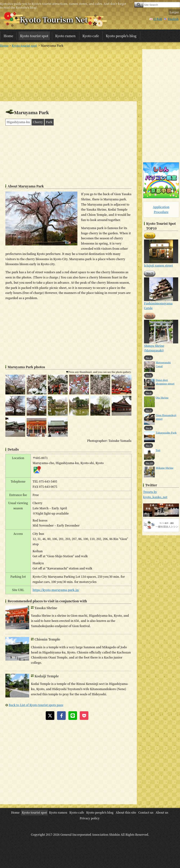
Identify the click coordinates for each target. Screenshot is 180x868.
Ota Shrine (162, 397)
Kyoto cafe (91, 36)
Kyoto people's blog (121, 36)
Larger (174, 12)
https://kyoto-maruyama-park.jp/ (56, 590)
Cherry (38, 122)
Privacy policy (90, 818)
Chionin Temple (47, 639)
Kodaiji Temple (47, 676)
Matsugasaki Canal (163, 364)
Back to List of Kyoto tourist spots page (36, 705)
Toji (158, 450)
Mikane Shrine (165, 468)
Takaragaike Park (166, 432)
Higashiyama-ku (18, 122)
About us (162, 812)
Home (8, 36)
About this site (126, 812)
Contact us (146, 812)
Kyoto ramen (65, 36)
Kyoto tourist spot (34, 36)
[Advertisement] (68, 74)
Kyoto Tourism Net (54, 19)
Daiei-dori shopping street (165, 382)
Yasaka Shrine (46, 608)
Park (49, 122)
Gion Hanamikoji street (166, 417)
